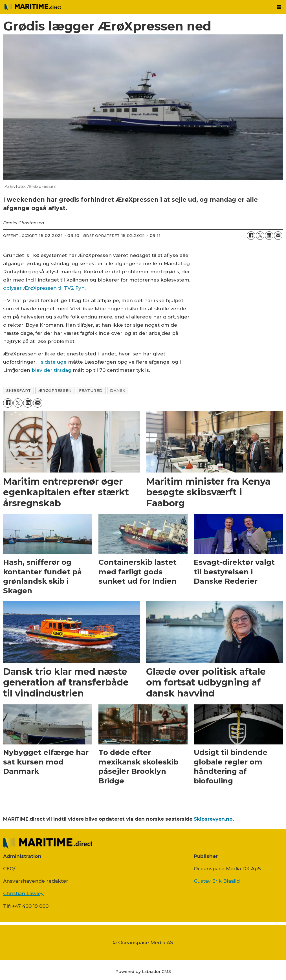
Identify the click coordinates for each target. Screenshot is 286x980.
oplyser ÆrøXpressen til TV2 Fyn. (44, 288)
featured (91, 390)
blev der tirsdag (51, 370)
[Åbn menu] (279, 7)
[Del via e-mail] (278, 236)
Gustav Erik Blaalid (217, 881)
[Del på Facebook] (251, 236)
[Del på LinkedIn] (269, 236)
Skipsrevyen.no (213, 819)
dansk (118, 390)
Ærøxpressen (55, 390)
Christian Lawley (23, 893)
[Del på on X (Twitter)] (260, 236)
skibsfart (19, 390)
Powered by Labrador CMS (143, 972)
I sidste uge (52, 362)
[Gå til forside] (33, 7)
